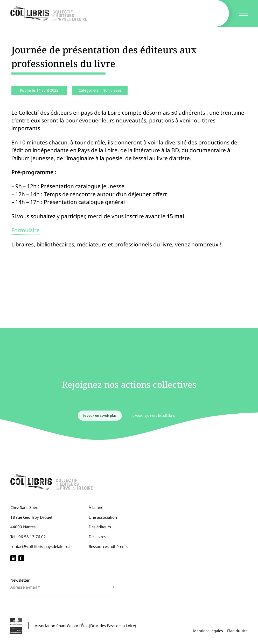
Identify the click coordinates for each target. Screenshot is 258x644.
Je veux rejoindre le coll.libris (153, 415)
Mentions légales (208, 631)
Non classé (112, 90)
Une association (103, 517)
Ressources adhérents (108, 546)
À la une (96, 507)
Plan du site (237, 631)
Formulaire (26, 230)
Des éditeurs (100, 527)
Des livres (97, 537)
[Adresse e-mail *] (57, 587)
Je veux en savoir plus (100, 415)
